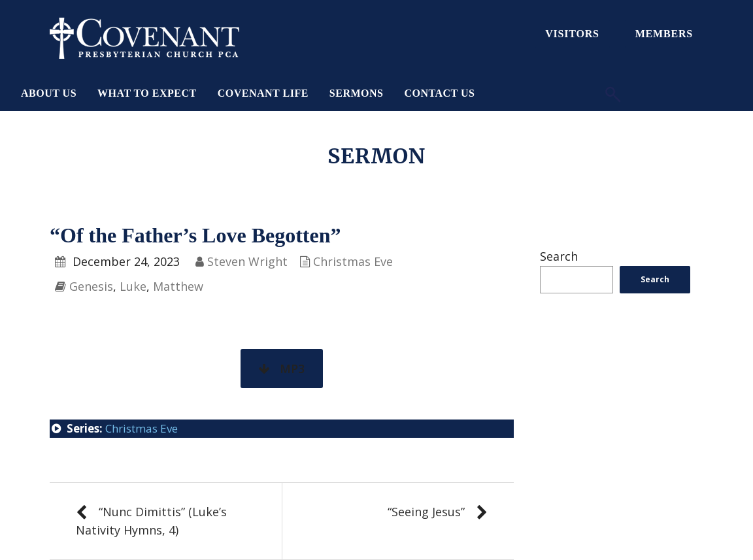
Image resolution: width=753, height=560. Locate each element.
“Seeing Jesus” (426, 512)
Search (559, 256)
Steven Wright (247, 261)
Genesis (91, 286)
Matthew (178, 286)
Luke (133, 286)
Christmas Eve (353, 261)
